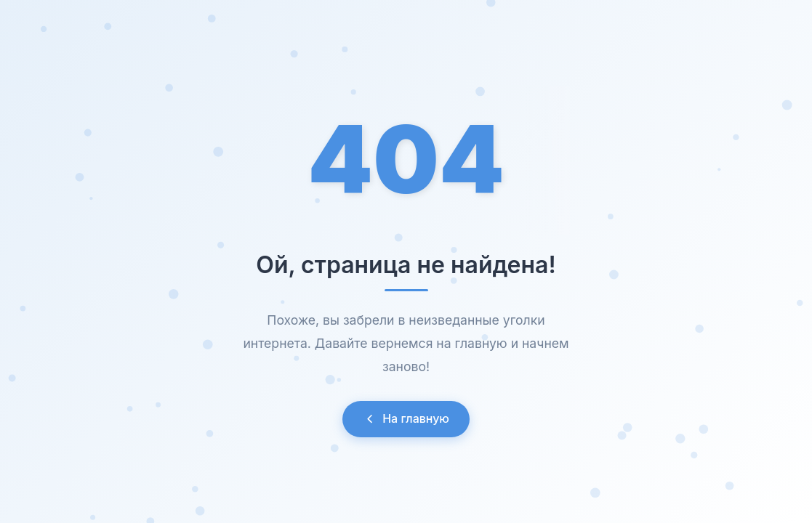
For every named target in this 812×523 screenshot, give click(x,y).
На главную (406, 418)
